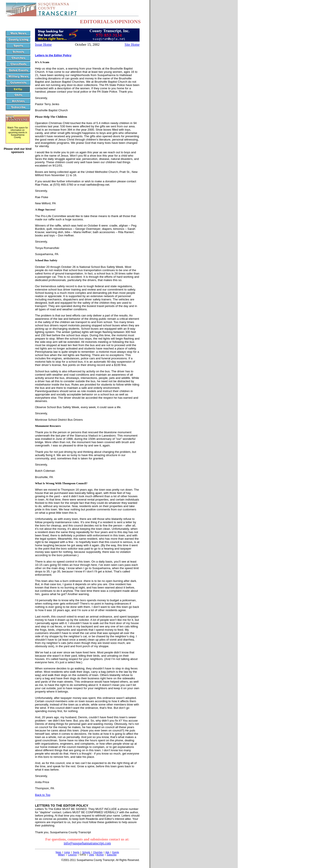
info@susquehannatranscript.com (87, 843)
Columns (72, 855)
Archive (100, 855)
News (58, 852)
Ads (107, 852)
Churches (98, 852)
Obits (91, 855)
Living (67, 852)
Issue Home (43, 45)
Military (62, 855)
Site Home (132, 45)
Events (116, 852)
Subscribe (112, 855)
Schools (86, 852)
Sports (76, 852)
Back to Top (43, 795)
